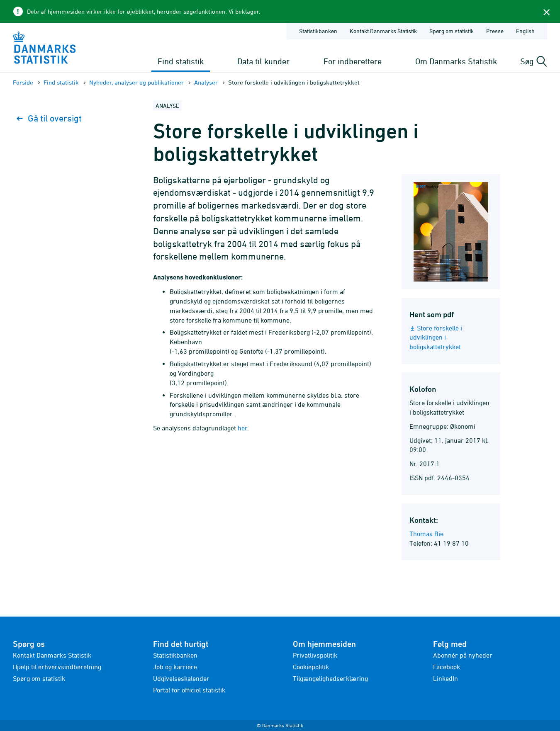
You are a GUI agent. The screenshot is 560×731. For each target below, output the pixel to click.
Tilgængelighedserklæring (330, 678)
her (242, 428)
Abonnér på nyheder (463, 655)
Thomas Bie (426, 534)
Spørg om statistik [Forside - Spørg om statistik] (452, 31)
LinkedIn (446, 678)
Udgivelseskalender (181, 678)
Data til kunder (263, 61)
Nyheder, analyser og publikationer (136, 82)
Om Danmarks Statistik (456, 61)
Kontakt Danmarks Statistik (52, 655)
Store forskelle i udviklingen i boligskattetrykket (436, 338)
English (525, 31)
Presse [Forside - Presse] (495, 31)
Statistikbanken (318, 31)
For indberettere (353, 61)
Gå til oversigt (49, 118)
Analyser (206, 82)
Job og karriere (175, 667)
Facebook (447, 667)
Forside (23, 82)
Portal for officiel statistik (189, 690)
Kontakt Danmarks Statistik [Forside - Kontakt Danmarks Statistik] (383, 31)
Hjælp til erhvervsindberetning (57, 667)
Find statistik (181, 61)
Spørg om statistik (39, 678)
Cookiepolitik (311, 667)
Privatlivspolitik (315, 655)
